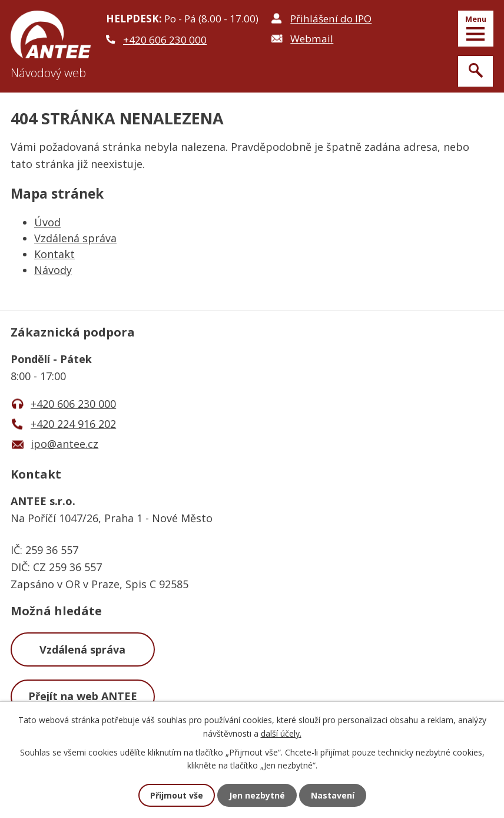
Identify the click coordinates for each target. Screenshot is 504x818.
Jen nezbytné (257, 795)
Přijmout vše (177, 795)
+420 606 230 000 (165, 40)
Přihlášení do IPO (331, 19)
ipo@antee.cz (64, 444)
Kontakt (54, 254)
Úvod (47, 222)
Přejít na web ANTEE (83, 696)
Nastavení (333, 795)
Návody (53, 270)
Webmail (312, 39)
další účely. (281, 733)
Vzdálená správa (75, 238)
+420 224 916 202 (73, 424)
